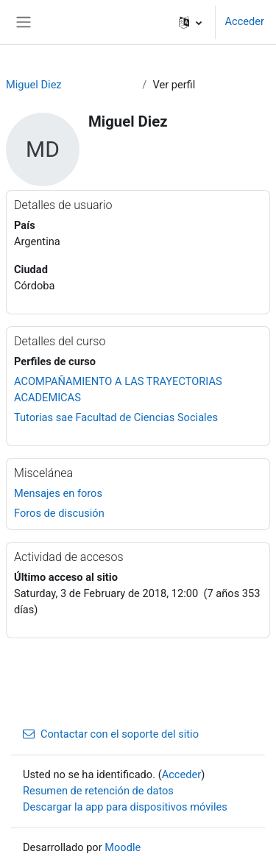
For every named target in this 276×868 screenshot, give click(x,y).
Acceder (244, 21)
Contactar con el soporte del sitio (111, 734)
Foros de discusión (59, 513)
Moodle (123, 847)
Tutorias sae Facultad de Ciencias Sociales (116, 417)
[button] (190, 22)
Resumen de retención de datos (98, 791)
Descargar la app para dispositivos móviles (125, 807)
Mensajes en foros (58, 493)
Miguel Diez (34, 85)
